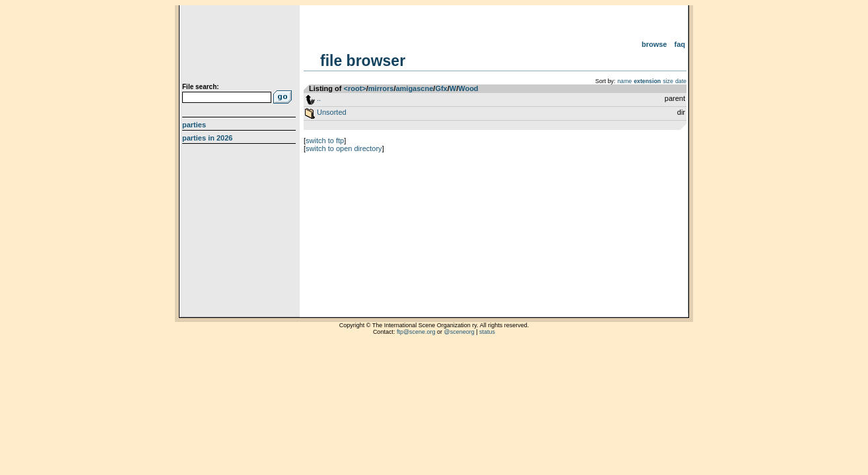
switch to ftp (325, 141)
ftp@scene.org (416, 332)
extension (647, 81)
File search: (201, 87)
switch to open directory (344, 148)
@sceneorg (459, 332)
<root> (355, 88)
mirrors (381, 88)
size (668, 81)
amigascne (414, 88)
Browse (654, 44)
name (624, 81)
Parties (194, 125)
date (681, 81)
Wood (468, 88)
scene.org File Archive (241, 46)
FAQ (680, 44)
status (487, 332)
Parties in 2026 (207, 138)
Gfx (441, 88)
